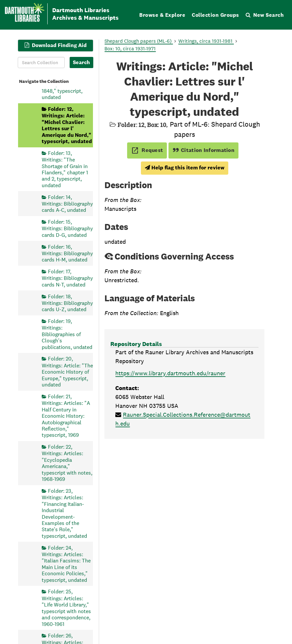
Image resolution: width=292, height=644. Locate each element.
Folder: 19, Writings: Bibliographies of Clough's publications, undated (67, 334)
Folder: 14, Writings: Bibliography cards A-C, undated (67, 203)
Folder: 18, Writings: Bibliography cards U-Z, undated (67, 303)
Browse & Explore (162, 15)
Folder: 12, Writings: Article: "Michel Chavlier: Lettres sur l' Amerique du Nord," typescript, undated (67, 125)
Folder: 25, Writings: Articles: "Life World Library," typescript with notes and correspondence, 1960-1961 (66, 608)
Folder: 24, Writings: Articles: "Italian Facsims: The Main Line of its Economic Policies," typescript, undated (66, 564)
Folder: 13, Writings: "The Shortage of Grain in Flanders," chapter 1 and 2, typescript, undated (65, 169)
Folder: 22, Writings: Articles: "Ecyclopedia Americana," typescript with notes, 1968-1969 (67, 463)
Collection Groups (215, 15)
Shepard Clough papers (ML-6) (139, 41)
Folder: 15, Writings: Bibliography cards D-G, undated (67, 228)
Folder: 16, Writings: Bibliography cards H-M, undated (67, 253)
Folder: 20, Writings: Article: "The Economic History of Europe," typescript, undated (67, 372)
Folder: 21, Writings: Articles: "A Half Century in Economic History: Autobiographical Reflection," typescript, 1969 (66, 416)
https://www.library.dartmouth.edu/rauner (170, 373)
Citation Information (203, 150)
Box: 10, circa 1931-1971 (130, 49)
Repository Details (136, 344)
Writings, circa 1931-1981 (206, 41)
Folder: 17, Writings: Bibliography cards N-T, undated (67, 278)
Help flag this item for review (185, 168)
